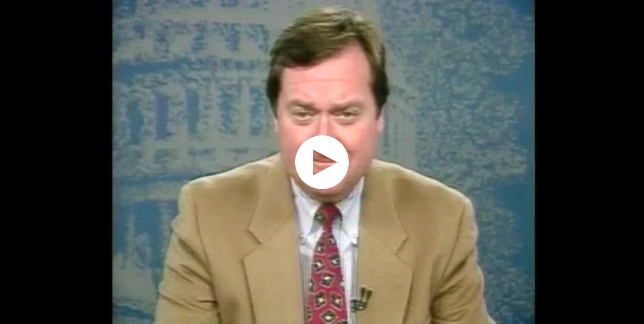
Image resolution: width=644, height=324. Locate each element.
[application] (322, 162)
